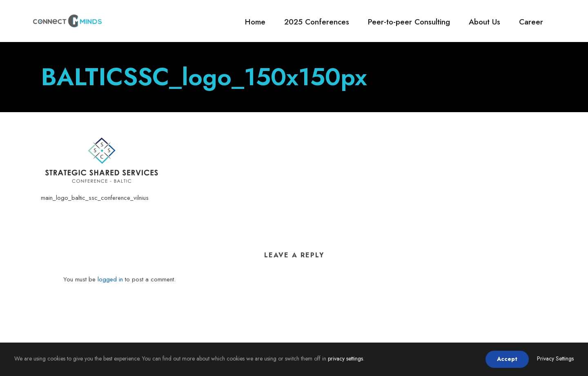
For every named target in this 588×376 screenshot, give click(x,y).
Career (531, 22)
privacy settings (345, 358)
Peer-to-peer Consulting (409, 22)
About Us (484, 22)
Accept (507, 359)
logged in (110, 279)
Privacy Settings (555, 358)
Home (255, 22)
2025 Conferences (317, 22)
